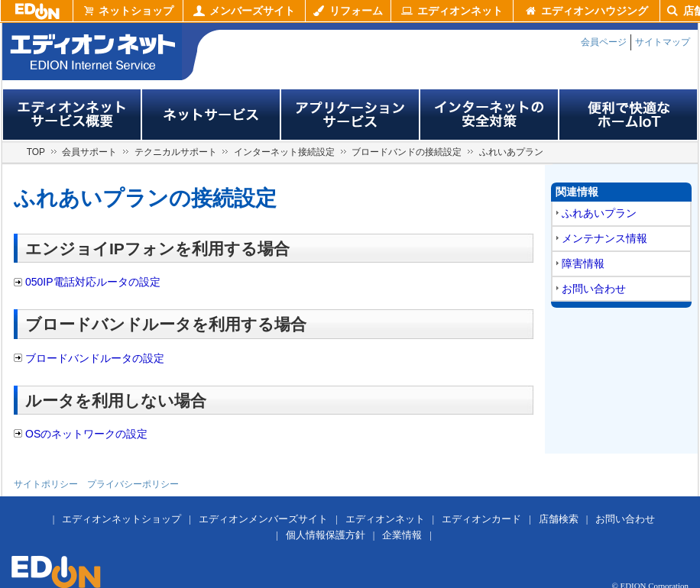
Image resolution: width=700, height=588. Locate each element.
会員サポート (89, 152)
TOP (36, 152)
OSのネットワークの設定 (86, 434)
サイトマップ (663, 42)
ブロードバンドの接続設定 (407, 152)
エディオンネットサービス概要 (72, 115)
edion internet (92, 52)
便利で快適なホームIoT (628, 115)
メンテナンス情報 (604, 238)
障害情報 (583, 263)
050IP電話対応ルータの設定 (93, 282)
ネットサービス (211, 115)
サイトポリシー (46, 484)
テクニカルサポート (176, 152)
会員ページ (604, 42)
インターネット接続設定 (284, 152)
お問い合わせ (594, 289)
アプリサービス (350, 115)
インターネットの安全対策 (489, 115)
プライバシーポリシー (133, 484)
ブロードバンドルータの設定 (95, 358)
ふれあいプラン (599, 213)
